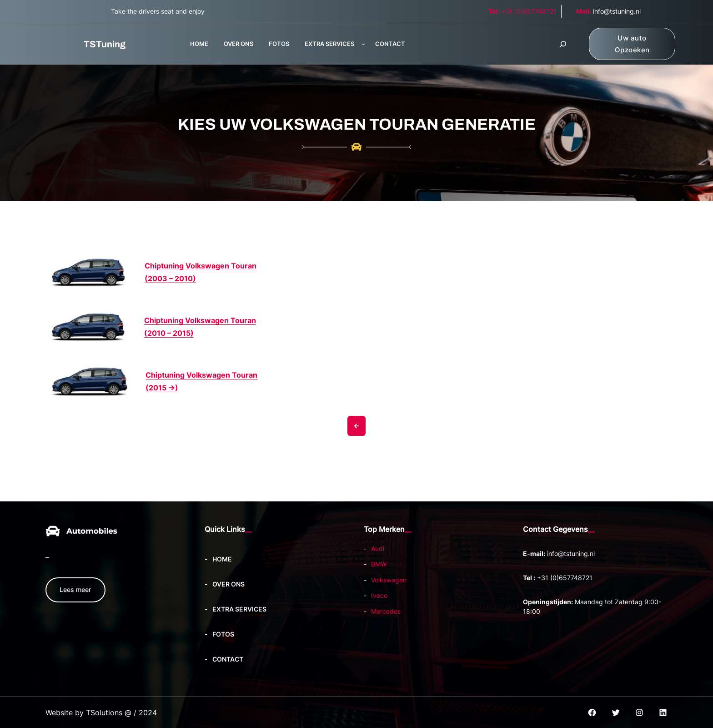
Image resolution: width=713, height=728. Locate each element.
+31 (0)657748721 (522, 11)
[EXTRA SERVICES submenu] (363, 44)
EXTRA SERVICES (329, 44)
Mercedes (386, 611)
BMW (379, 564)
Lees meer (75, 589)
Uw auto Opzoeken (632, 44)
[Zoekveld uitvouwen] (563, 44)
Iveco (379, 595)
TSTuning (105, 44)
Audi (378, 549)
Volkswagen (389, 580)
